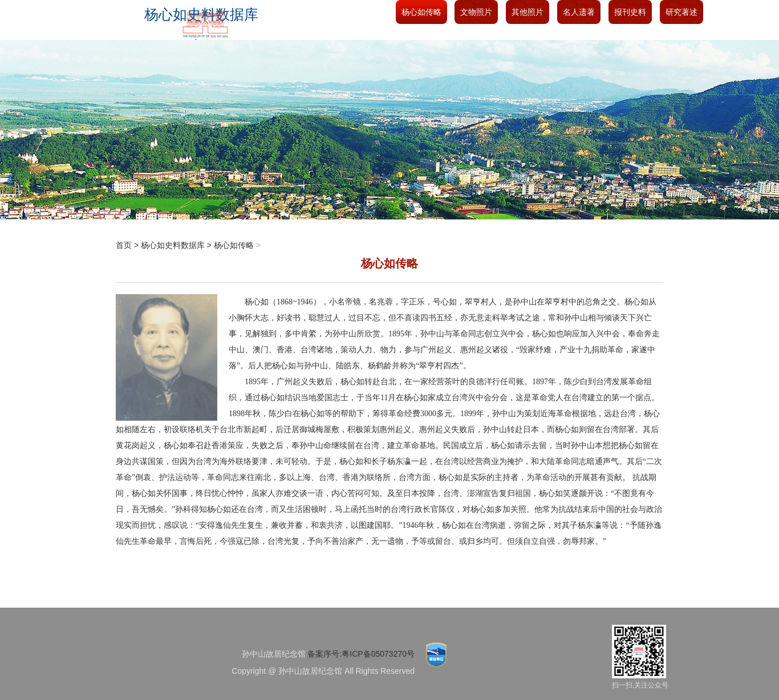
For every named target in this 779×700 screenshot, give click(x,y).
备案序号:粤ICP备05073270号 (361, 654)
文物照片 (476, 12)
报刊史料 (630, 12)
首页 (124, 245)
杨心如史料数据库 (173, 245)
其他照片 (528, 12)
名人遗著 (579, 12)
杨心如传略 (421, 12)
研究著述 (681, 12)
